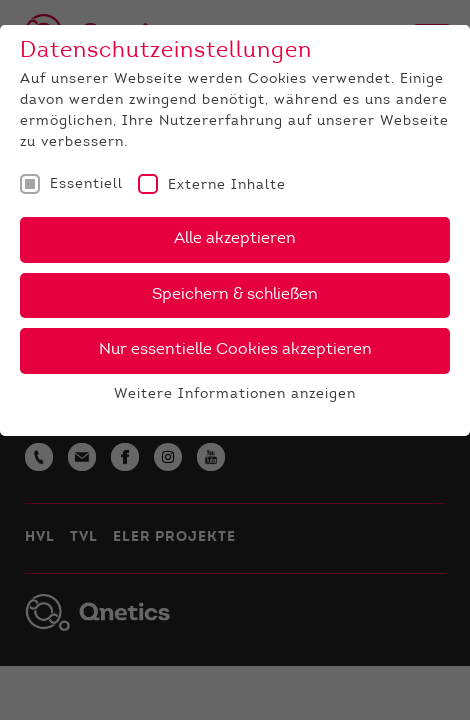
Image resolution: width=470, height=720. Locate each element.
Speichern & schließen (235, 295)
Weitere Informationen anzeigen (235, 395)
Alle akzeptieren (235, 239)
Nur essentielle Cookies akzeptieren (235, 350)
